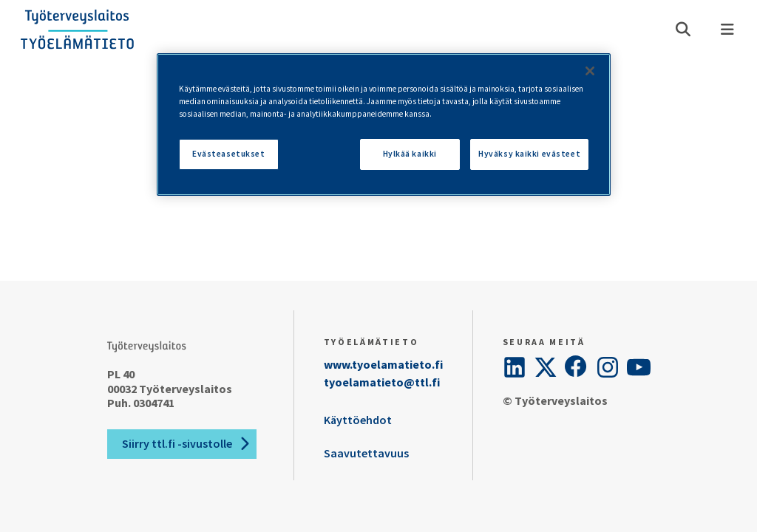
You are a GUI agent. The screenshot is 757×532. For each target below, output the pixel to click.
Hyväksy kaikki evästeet (529, 154)
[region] (384, 125)
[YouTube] (639, 367)
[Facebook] (577, 367)
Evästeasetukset (229, 154)
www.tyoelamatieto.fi (383, 364)
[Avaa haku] (683, 30)
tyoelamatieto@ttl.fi (382, 382)
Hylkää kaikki (410, 154)
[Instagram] (608, 367)
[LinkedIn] (515, 367)
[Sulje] (590, 71)
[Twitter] (546, 367)
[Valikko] (727, 30)
